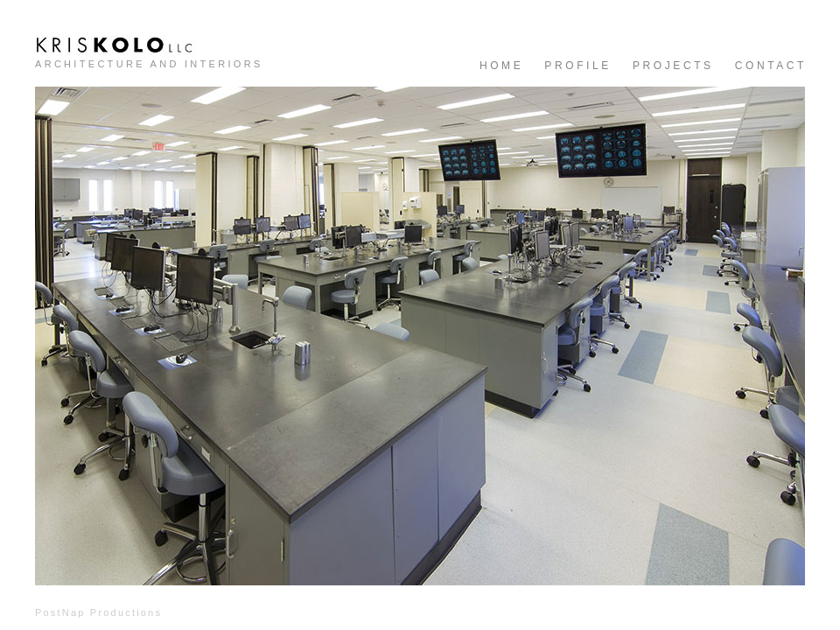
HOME (501, 66)
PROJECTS (673, 66)
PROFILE (578, 66)
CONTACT (771, 66)
